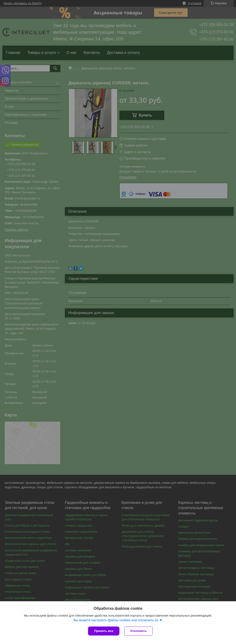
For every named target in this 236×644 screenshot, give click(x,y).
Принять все (104, 631)
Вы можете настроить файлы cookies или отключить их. (116, 620)
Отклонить (138, 631)
